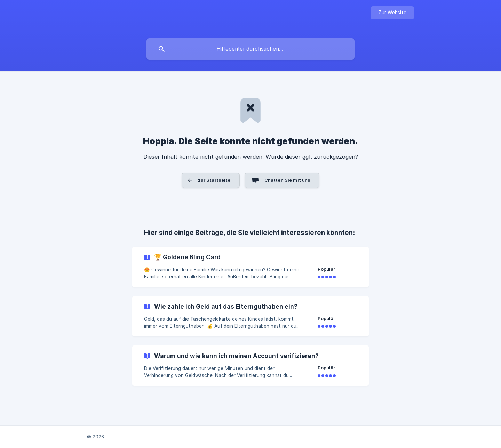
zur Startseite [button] (214, 180)
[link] (250, 267)
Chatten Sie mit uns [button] (288, 180)
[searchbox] (250, 49)
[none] (392, 13)
